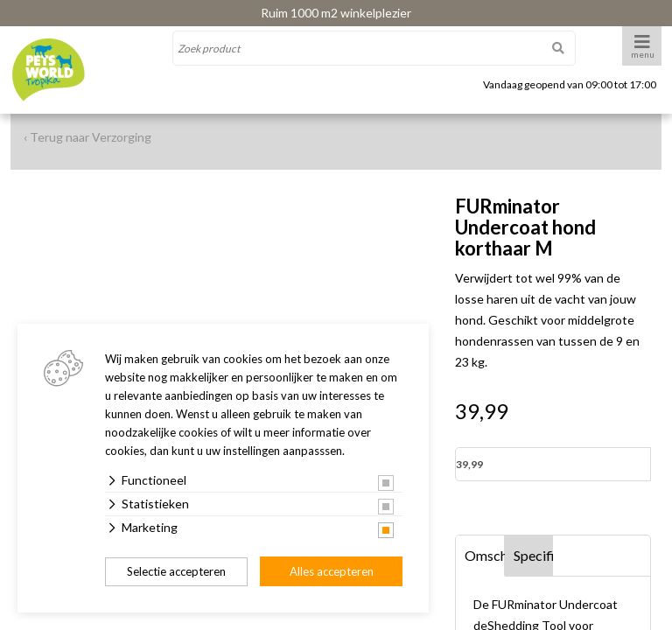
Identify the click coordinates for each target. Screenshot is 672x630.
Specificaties (534, 555)
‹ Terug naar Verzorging (87, 137)
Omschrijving (485, 555)
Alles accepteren (332, 571)
